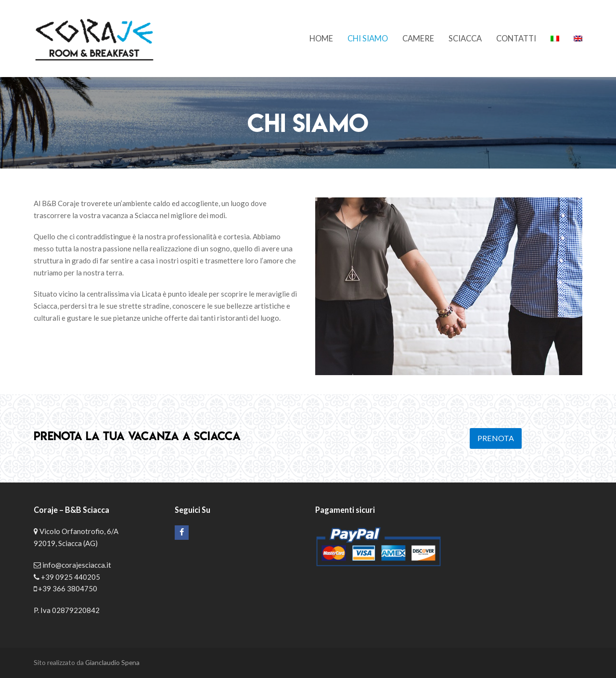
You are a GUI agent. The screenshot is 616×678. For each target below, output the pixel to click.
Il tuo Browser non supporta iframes (520, 546)
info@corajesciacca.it (77, 565)
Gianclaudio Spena (112, 662)
